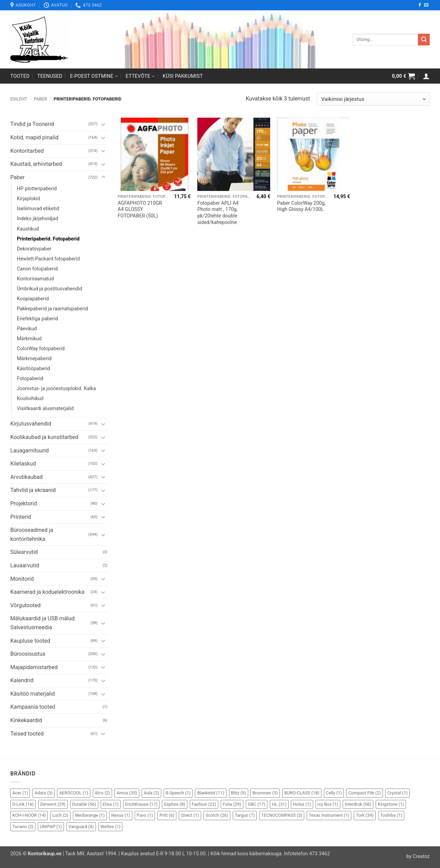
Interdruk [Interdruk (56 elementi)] (358, 804)
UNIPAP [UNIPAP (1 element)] (51, 827)
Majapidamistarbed (34, 667)
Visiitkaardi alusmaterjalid (45, 409)
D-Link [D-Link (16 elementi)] (23, 804)
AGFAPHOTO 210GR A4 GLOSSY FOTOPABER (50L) (140, 210)
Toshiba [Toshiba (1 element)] (391, 815)
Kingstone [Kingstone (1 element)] (391, 804)
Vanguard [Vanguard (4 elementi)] (81, 827)
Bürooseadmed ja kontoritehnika (32, 534)
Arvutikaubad (26, 477)
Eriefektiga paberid (37, 319)
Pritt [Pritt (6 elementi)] (167, 815)
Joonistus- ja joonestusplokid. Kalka (56, 389)
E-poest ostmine (94, 76)
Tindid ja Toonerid (32, 124)
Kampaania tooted (33, 707)
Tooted (20, 76)
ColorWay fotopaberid (41, 349)
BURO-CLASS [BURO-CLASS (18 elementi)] (302, 793)
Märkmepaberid (34, 359)
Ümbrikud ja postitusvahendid (49, 289)
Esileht (19, 99)
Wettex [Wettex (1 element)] (111, 827)
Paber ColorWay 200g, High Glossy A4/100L (301, 206)
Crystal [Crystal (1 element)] (398, 793)
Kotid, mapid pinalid (34, 137)
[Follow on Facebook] (420, 5)
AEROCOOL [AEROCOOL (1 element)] (74, 793)
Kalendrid (22, 680)
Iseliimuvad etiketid (38, 209)
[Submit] (424, 40)
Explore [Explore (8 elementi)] (174, 804)
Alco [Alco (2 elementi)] (103, 793)
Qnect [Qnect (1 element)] (190, 815)
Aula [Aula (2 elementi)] (151, 793)
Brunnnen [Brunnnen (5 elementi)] (265, 793)
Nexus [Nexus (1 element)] (120, 815)
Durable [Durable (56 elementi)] (84, 804)
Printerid (21, 517)
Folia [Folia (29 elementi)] (232, 804)
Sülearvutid (24, 552)
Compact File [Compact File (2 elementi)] (364, 793)
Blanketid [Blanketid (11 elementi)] (211, 793)
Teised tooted (27, 734)
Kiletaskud (23, 464)
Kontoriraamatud (35, 279)
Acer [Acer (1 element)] (20, 793)
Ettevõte (140, 76)
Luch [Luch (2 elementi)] (60, 815)
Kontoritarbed (27, 151)
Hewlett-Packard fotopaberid (48, 259)
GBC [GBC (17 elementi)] (257, 804)
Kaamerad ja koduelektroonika (47, 592)
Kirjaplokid (28, 199)
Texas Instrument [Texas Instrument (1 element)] (329, 815)
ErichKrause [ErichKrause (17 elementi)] (141, 804)
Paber (40, 99)
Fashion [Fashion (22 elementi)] (204, 804)
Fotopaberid (30, 379)
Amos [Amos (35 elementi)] (127, 793)
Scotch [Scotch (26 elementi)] (217, 815)
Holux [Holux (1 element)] (302, 804)
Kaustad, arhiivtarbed (36, 164)
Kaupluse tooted (30, 641)
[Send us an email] (426, 5)
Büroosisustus (28, 654)
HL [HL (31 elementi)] (279, 804)
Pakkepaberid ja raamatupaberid (52, 309)
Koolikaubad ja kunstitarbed (44, 437)
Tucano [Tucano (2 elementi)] (23, 827)
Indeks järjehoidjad (37, 219)
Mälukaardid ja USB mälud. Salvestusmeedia (43, 623)
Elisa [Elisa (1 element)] (111, 804)
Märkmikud (29, 339)
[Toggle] (103, 124)
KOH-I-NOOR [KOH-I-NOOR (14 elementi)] (29, 815)
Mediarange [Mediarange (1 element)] (90, 815)
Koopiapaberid (33, 299)
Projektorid (24, 503)
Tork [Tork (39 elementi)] (365, 815)
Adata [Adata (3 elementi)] (43, 793)
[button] (403, 76)
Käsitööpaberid (34, 369)
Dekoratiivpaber (34, 249)
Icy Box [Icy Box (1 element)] (328, 804)
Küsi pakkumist (183, 76)
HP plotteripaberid (37, 189)
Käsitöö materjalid (32, 694)
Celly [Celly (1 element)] (334, 793)
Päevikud (27, 329)
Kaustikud (28, 229)
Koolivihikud (30, 399)
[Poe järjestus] (373, 99)
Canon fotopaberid (37, 269)
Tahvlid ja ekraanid (33, 490)
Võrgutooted (25, 605)
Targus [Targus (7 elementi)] (245, 815)
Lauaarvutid (25, 565)
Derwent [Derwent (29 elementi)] (53, 804)
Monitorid (22, 579)
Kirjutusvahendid (31, 424)
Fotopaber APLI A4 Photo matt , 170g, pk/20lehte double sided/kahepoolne (218, 213)
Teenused (50, 76)
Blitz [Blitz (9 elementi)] (239, 793)
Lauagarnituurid (30, 451)
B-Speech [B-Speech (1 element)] (178, 793)
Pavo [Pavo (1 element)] (145, 815)
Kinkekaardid (26, 720)
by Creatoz (418, 856)
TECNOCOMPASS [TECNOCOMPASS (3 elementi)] (282, 815)
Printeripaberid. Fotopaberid (48, 239)
